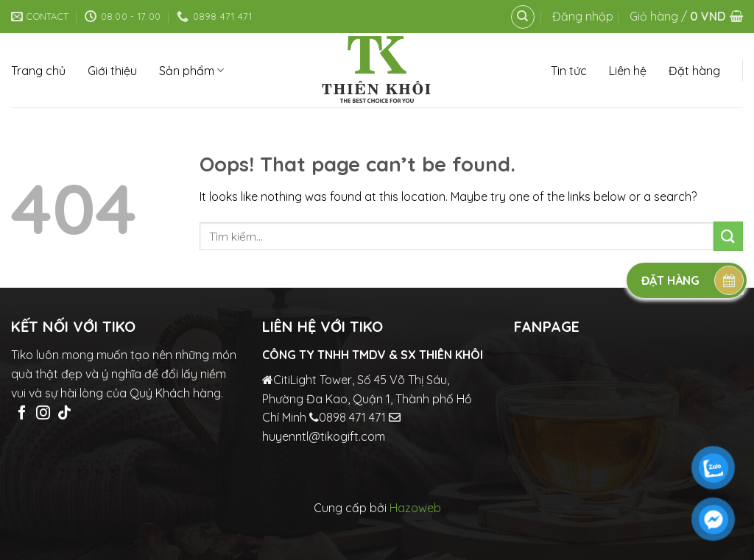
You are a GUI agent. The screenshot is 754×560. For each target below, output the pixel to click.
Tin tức (569, 71)
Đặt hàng (694, 71)
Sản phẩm (191, 71)
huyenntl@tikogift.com (324, 436)
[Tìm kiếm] (523, 17)
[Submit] (728, 236)
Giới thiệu (112, 71)
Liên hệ (628, 71)
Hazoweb (415, 508)
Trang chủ (38, 71)
